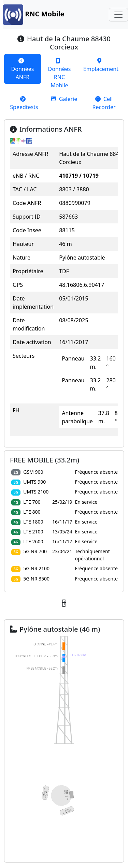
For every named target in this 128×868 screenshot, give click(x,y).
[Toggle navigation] (118, 15)
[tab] (23, 69)
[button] (64, 603)
